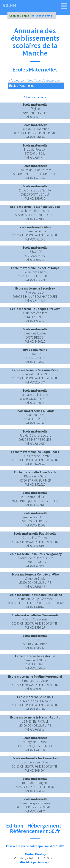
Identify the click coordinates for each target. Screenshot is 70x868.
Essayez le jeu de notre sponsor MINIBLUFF (35, 846)
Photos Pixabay (35, 854)
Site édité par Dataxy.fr (35, 862)
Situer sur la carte (35, 97)
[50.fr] (64, 6)
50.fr (9, 5)
